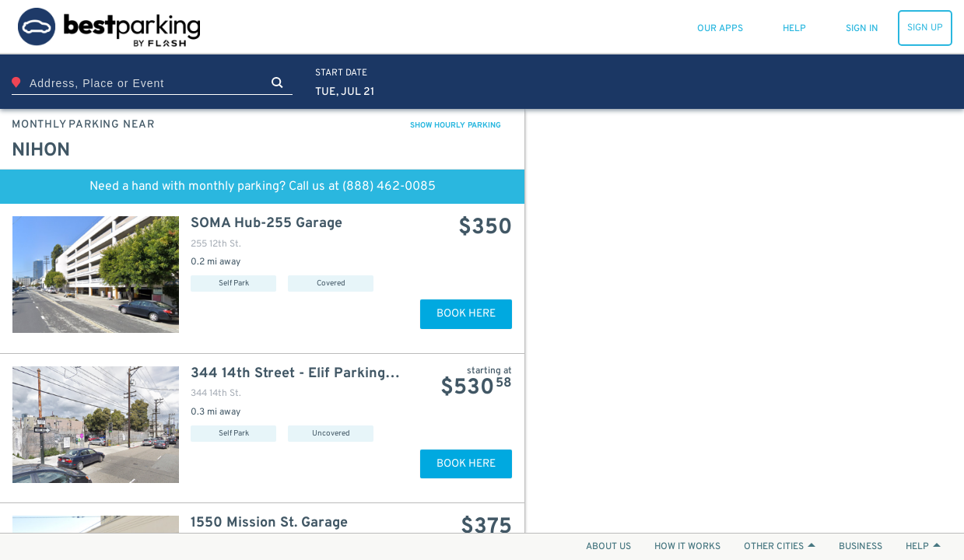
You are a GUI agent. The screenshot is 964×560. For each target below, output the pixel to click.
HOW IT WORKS (687, 547)
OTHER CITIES (780, 547)
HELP (923, 547)
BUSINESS (861, 547)
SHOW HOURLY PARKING (456, 126)
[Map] (745, 321)
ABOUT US (608, 547)
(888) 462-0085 (389, 187)
